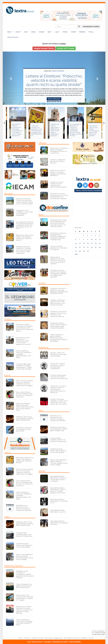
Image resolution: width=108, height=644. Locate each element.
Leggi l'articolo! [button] (54, 99)
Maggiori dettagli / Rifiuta (44, 48)
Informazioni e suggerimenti (54, 638)
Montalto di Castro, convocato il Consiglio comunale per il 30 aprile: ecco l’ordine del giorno (34, 130)
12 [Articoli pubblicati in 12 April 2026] (100, 239)
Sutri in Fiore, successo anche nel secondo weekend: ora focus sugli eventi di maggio (25, 383)
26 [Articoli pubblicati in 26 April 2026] (100, 247)
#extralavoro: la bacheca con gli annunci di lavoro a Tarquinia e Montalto (24, 508)
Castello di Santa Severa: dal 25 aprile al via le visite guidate (24, 545)
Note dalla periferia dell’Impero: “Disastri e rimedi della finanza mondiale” (59, 479)
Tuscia (7, 452)
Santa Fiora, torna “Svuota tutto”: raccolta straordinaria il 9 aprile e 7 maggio (25, 598)
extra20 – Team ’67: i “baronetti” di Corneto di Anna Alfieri (58, 354)
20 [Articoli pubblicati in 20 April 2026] (76, 247)
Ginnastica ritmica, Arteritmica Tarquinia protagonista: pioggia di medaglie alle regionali (58, 274)
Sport (26, 32)
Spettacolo (44, 348)
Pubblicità (82, 32)
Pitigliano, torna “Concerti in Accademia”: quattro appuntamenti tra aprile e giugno (25, 574)
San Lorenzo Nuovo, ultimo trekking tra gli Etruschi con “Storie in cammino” (24, 395)
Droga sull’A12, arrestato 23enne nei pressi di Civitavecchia (24, 534)
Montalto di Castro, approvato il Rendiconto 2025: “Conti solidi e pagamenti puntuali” (72, 130)
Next (104, 123)
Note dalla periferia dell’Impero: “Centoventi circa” (59, 501)
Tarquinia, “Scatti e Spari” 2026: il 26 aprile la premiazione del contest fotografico (58, 326)
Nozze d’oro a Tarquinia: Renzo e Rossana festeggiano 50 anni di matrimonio (59, 151)
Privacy (91, 32)
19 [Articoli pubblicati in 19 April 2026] (100, 243)
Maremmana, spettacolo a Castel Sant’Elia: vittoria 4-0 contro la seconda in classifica (58, 260)
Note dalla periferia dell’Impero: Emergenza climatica (59, 523)
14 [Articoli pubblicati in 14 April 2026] (80, 243)
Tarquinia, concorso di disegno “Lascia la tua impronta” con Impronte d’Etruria (58, 314)
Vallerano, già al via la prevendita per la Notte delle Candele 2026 (25, 418)
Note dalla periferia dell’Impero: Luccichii (58, 511)
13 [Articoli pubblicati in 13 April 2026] (76, 243)
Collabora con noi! (37, 638)
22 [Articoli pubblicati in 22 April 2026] (84, 247)
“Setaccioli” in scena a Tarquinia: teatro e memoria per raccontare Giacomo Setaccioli (58, 389)
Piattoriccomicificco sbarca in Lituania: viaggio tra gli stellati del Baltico (58, 173)
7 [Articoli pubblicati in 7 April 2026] (79, 239)
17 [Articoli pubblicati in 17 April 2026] (92, 243)
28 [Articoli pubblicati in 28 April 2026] (80, 251)
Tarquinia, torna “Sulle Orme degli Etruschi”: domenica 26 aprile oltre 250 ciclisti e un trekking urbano (58, 223)
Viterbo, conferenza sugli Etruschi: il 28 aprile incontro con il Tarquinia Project (15, 131)
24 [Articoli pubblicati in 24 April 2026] (92, 247)
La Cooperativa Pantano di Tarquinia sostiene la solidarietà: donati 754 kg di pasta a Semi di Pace (93, 130)
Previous (4, 123)
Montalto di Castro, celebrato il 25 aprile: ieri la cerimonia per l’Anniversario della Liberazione (24, 250)
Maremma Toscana (13, 566)
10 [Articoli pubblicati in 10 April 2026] (92, 239)
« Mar (76, 254)
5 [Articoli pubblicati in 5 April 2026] (99, 235)
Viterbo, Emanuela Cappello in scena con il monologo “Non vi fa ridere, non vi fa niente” (59, 402)
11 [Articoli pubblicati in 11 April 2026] (96, 239)
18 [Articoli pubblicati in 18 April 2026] (96, 243)
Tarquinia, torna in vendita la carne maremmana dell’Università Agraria (58, 185)
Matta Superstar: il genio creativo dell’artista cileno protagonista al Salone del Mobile (59, 338)
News (10, 32)
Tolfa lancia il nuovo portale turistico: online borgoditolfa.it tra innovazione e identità (59, 196)
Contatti (73, 32)
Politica (8, 319)
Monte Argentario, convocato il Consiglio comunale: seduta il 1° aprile (24, 622)
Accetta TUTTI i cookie (66, 48)
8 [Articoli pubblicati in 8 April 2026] (84, 239)
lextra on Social (13, 37)
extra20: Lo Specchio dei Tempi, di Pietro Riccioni (58, 161)
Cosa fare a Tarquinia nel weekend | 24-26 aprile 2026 (24, 429)
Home (20, 638)
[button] (10, 78)
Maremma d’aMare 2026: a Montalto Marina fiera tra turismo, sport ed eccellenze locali (25, 407)
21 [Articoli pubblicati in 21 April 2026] (80, 247)
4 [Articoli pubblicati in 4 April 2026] (95, 235)
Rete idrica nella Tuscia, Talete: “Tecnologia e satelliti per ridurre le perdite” (25, 238)
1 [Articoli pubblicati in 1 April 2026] (84, 235)
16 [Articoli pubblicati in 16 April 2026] (88, 243)
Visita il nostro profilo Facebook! (89, 191)
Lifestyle (42, 32)
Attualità (8, 194)
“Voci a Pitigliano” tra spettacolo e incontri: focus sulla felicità (24, 586)
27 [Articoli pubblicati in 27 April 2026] (76, 251)
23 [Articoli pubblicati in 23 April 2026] (88, 247)
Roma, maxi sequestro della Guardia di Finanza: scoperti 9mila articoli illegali (25, 557)
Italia (50, 32)
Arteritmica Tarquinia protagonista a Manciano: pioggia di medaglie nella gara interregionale (58, 236)
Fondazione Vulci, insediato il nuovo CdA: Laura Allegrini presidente (24, 213)
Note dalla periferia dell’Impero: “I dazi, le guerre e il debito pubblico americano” (58, 490)
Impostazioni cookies (91, 26)
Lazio (58, 32)
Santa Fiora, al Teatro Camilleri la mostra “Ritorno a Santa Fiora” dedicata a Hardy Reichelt (24, 610)
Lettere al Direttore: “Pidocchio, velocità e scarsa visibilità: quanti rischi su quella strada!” (54, 80)
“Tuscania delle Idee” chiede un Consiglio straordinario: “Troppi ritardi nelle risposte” (24, 366)
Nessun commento (58, 71)
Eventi (18, 32)
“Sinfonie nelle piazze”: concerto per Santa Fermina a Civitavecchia (59, 377)
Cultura (33, 32)
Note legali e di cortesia (72, 638)
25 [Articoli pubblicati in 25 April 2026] (96, 247)
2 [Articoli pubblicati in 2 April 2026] (87, 235)
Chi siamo (27, 638)
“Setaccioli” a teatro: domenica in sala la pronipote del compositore (58, 366)
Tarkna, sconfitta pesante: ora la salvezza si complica (59, 248)
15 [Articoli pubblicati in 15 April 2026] (84, 243)
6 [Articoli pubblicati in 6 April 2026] (76, 239)
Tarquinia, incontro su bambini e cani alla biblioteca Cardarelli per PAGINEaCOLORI (54, 131)
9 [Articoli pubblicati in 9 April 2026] (87, 239)
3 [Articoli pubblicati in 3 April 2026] (91, 235)
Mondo (65, 32)
